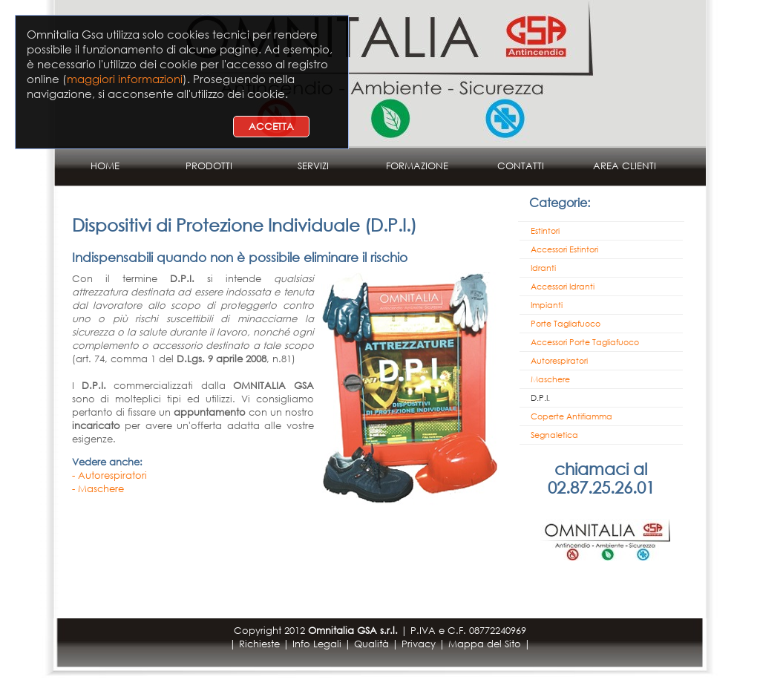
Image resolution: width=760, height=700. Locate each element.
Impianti (547, 305)
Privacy (419, 644)
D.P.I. (540, 398)
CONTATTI (521, 166)
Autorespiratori (559, 361)
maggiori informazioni (125, 79)
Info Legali (317, 644)
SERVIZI (313, 166)
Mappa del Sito (485, 644)
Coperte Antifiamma (571, 416)
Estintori (545, 231)
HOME (105, 166)
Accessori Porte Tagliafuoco (585, 342)
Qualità (371, 644)
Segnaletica (554, 435)
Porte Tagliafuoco (566, 324)
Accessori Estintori (564, 249)
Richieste (259, 644)
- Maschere (98, 489)
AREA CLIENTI (625, 166)
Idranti (543, 268)
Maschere (550, 379)
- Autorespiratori (109, 475)
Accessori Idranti (563, 287)
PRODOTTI (209, 166)
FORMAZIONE (417, 166)
